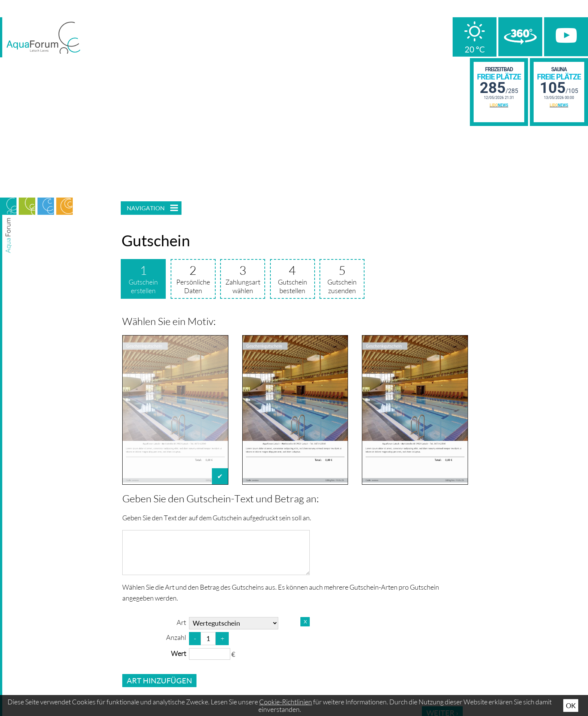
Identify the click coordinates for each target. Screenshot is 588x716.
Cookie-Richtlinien (286, 702)
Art (181, 622)
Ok (571, 706)
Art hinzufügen (159, 680)
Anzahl (176, 637)
